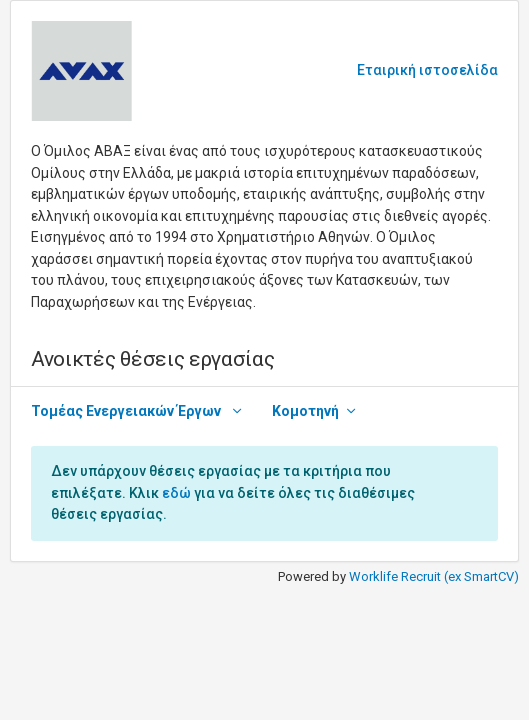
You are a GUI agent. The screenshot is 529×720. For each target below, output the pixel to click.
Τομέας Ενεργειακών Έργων (127, 411)
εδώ (176, 493)
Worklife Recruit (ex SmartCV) (434, 576)
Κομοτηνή (305, 411)
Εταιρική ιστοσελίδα (427, 70)
